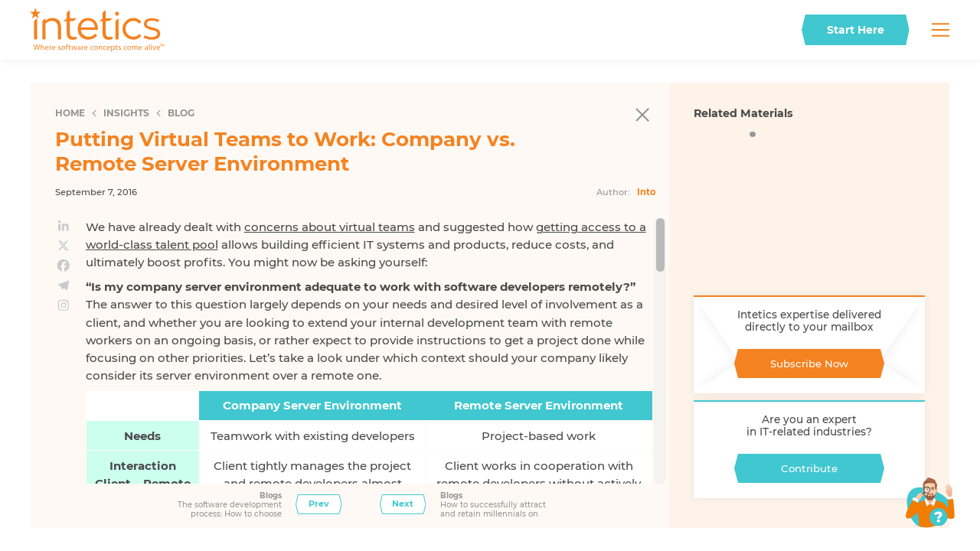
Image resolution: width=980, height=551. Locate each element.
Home (70, 113)
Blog (181, 113)
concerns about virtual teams (330, 227)
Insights (126, 113)
